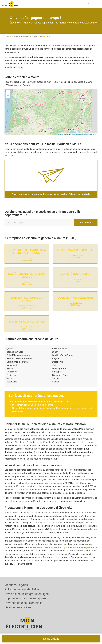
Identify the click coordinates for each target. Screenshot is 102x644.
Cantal (41, 37)
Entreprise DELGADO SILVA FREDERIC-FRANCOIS (27, 251)
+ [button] (8, 92)
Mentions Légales (16, 585)
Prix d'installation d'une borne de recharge (33, 405)
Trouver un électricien (20, 37)
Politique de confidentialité (22, 589)
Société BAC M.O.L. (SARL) (27, 321)
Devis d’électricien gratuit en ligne (27, 594)
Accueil (7, 37)
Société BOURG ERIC (75, 274)
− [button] (8, 96)
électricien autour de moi (38, 82)
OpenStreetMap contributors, (81, 134)
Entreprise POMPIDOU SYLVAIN (27, 299)
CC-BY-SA (93, 134)
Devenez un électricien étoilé (23, 603)
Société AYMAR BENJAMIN (75, 298)
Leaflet (60, 134)
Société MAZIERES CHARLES (75, 250)
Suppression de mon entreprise (25, 598)
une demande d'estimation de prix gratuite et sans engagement (61, 547)
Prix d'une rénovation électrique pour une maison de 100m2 (41, 401)
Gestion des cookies (18, 607)
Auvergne (33, 37)
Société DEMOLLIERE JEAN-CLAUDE (27, 275)
